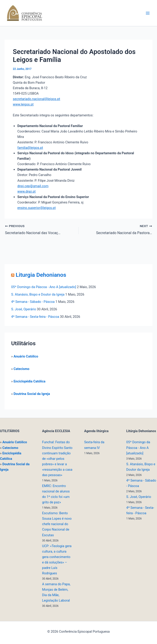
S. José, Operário (24, 309)
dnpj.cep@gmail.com (33, 186)
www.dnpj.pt (26, 191)
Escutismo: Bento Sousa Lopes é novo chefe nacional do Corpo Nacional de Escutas (57, 524)
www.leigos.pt (23, 104)
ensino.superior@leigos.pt (36, 208)
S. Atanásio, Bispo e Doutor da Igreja (38, 294)
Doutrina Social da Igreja (32, 394)
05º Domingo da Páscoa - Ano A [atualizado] (44, 287)
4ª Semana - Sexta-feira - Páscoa (35, 316)
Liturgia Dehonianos (41, 275)
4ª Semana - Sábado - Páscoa (33, 302)
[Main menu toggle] (148, 13)
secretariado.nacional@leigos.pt (36, 99)
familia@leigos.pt (30, 148)
